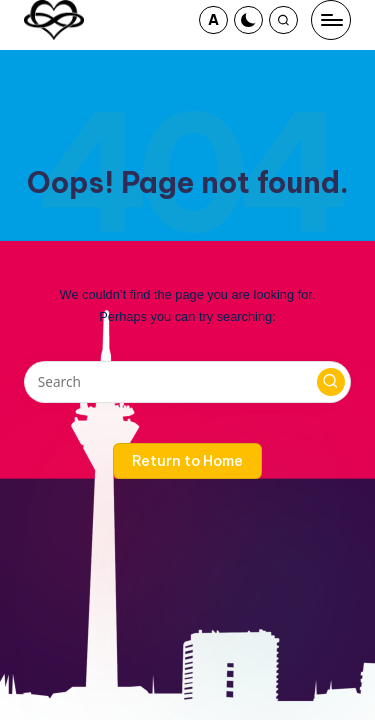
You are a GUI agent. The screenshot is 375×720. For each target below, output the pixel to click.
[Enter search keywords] (187, 382)
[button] (213, 20)
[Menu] (331, 20)
